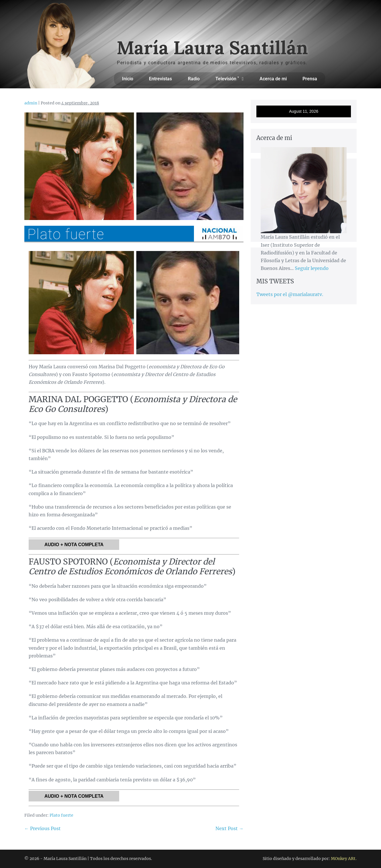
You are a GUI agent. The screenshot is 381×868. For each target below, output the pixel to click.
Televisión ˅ (229, 79)
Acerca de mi (273, 79)
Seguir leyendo (312, 268)
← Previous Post (43, 828)
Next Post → (229, 828)
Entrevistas (160, 79)
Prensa (310, 79)
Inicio (128, 79)
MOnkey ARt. (344, 859)
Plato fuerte (61, 815)
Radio (194, 79)
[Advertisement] (304, 314)
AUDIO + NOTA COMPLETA (74, 545)
